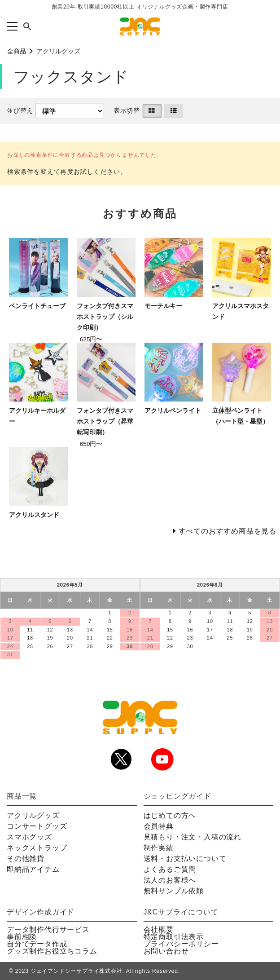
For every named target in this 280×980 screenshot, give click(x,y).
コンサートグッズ (37, 826)
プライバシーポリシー (181, 944)
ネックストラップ (37, 848)
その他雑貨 (26, 859)
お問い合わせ (166, 951)
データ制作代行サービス (48, 929)
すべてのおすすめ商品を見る (227, 531)
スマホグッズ (29, 837)
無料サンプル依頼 (174, 891)
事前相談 (22, 937)
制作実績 (159, 848)
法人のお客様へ (170, 880)
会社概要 (159, 929)
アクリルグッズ (58, 51)
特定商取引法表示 (174, 937)
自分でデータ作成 (37, 944)
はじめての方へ (170, 815)
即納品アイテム (33, 869)
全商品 (17, 51)
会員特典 (159, 826)
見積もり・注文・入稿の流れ (192, 837)
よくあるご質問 (170, 869)
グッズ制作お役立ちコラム (52, 951)
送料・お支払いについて (185, 859)
